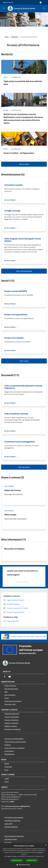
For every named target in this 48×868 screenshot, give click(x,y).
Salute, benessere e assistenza (14, 748)
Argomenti (15, 37)
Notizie (6, 110)
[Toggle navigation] (4, 8)
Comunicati (8, 767)
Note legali (8, 842)
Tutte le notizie (24, 164)
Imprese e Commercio (11, 720)
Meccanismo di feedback (14, 549)
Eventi (7, 782)
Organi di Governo (10, 686)
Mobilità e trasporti (11, 726)
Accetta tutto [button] (17, 860)
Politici (7, 698)
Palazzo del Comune (12, 490)
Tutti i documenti (24, 467)
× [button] (46, 845)
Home (7, 37)
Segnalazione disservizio (12, 821)
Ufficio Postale (10, 515)
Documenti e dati (10, 704)
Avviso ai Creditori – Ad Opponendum (19, 153)
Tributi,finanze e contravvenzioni (15, 742)
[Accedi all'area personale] (41, 2)
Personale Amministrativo (13, 701)
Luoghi (7, 779)
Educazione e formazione (13, 729)
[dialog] (24, 855)
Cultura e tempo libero (12, 717)
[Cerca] (44, 9)
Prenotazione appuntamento (14, 817)
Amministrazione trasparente (14, 836)
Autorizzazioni (9, 751)
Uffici (6, 692)
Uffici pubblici (9, 486)
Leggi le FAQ (8, 824)
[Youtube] (10, 677)
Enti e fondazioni (10, 695)
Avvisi (5, 77)
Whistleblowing (9, 754)
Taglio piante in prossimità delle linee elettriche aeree (23, 83)
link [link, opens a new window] (42, 856)
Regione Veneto (8, 2)
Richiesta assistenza (11, 827)
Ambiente (8, 745)
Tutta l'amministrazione (24, 271)
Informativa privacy (11, 839)
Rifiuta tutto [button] (32, 860)
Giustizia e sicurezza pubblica (14, 739)
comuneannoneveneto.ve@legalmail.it (17, 806)
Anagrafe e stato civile (12, 714)
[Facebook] (5, 677)
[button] (24, 865)
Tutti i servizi (24, 361)
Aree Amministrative (11, 689)
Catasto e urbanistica (11, 723)
